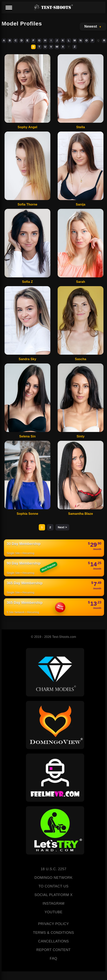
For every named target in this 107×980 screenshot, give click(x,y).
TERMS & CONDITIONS (54, 933)
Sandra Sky (28, 359)
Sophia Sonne (28, 514)
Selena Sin (27, 436)
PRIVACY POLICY (54, 924)
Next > (62, 527)
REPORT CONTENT (54, 950)
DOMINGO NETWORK (53, 878)
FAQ (53, 958)
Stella (81, 127)
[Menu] (9, 8)
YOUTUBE (53, 912)
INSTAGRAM (53, 903)
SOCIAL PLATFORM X (53, 895)
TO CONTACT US (54, 886)
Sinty (80, 436)
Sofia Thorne (27, 204)
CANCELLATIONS (53, 941)
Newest (91, 26)
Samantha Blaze (80, 514)
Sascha (81, 359)
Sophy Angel (28, 127)
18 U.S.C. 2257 (53, 869)
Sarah (81, 282)
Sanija (81, 204)
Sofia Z (27, 282)
